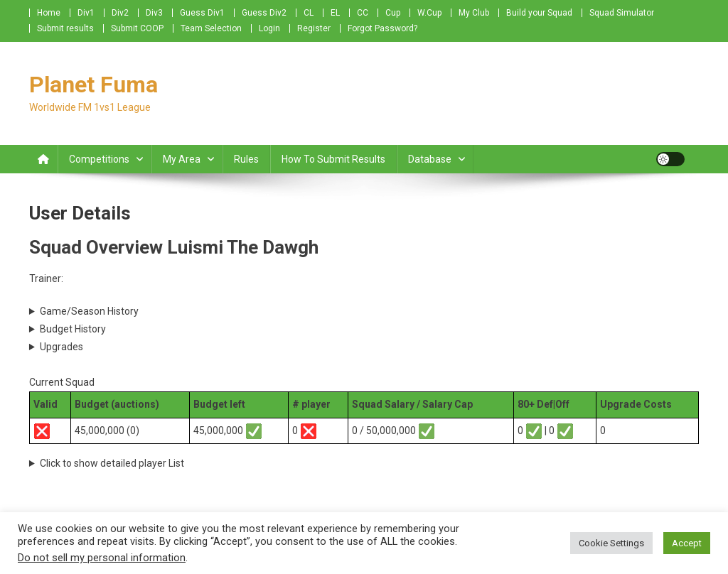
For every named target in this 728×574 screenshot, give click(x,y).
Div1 (86, 13)
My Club (474, 13)
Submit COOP (137, 28)
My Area (182, 159)
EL (335, 13)
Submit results (65, 28)
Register (314, 28)
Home (49, 13)
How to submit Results (333, 159)
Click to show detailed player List (112, 463)
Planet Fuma (93, 85)
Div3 (154, 13)
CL (309, 13)
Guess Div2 (264, 13)
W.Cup (429, 13)
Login (269, 28)
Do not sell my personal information (102, 558)
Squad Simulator (622, 13)
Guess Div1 (202, 13)
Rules (246, 159)
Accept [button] (687, 543)
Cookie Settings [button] (611, 543)
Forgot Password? (382, 28)
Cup (393, 13)
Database (430, 159)
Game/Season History (89, 311)
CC (363, 13)
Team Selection (211, 28)
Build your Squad (539, 13)
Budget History (73, 329)
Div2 (120, 13)
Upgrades (61, 347)
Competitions (99, 159)
